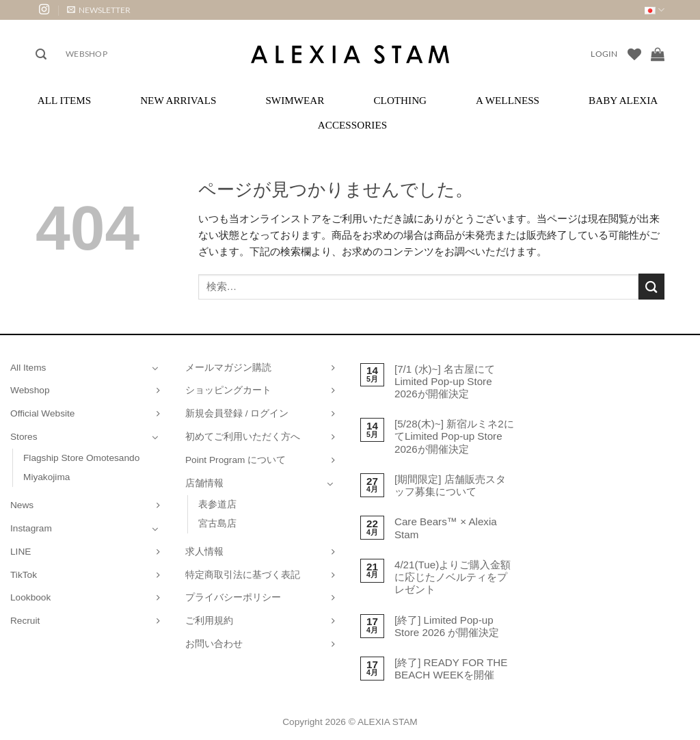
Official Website (42, 413)
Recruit (25, 621)
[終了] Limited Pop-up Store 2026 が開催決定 (447, 626)
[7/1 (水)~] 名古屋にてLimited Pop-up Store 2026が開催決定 (445, 381)
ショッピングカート (228, 390)
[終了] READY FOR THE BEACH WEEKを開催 (451, 669)
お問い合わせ (214, 644)
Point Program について (235, 460)
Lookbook (30, 597)
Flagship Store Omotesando (81, 458)
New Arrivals (178, 100)
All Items (64, 100)
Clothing (400, 100)
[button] (99, 10)
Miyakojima (46, 477)
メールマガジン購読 (228, 368)
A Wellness (508, 100)
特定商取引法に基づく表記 (243, 575)
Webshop (86, 54)
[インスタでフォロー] (44, 10)
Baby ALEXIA (623, 100)
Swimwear (295, 100)
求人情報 (204, 552)
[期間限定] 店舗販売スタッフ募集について (450, 485)
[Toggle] (155, 368)
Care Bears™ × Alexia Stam (446, 528)
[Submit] (651, 286)
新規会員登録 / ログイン (237, 413)
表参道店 (217, 504)
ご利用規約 (209, 621)
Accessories (352, 125)
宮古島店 (217, 524)
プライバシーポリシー (233, 597)
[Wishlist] (634, 54)
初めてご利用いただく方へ (243, 437)
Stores (24, 437)
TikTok (24, 575)
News (22, 505)
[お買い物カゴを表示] (658, 54)
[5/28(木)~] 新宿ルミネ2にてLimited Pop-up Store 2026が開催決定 (454, 436)
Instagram (31, 528)
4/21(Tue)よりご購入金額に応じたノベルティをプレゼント (453, 577)
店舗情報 (204, 483)
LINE (21, 552)
